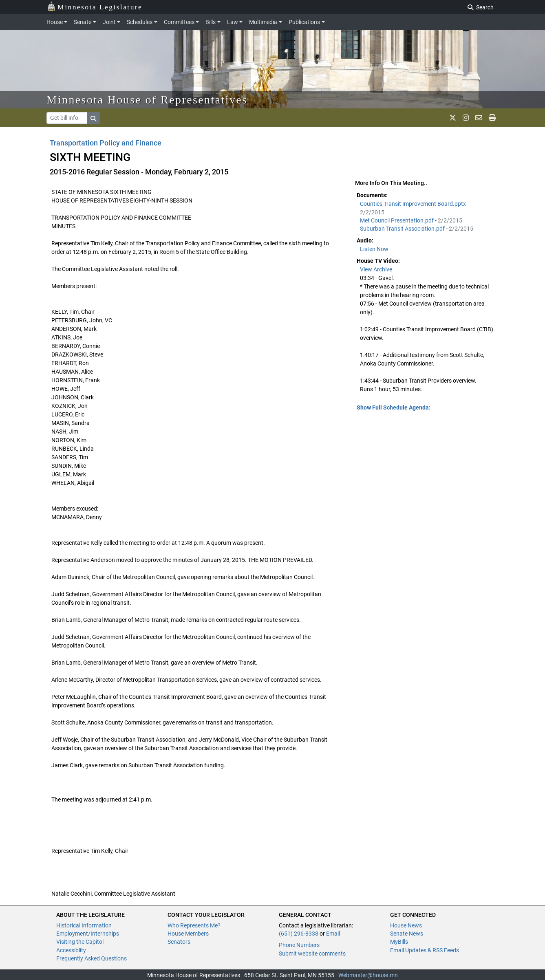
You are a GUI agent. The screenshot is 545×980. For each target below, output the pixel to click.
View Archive (376, 269)
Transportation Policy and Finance (106, 143)
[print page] (492, 118)
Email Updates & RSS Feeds (425, 950)
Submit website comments (312, 954)
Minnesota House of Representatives (147, 100)
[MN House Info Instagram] (466, 118)
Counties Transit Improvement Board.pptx (414, 204)
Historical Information (84, 925)
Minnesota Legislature (95, 6)
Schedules (140, 22)
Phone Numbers (299, 945)
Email (333, 934)
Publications (304, 22)
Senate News (407, 934)
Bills (211, 22)
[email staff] (479, 118)
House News (406, 925)
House (55, 22)
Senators (179, 942)
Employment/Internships (88, 934)
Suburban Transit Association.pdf (403, 229)
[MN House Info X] (453, 118)
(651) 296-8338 (299, 934)
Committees (179, 22)
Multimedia (263, 22)
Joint (109, 22)
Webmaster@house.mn (368, 975)
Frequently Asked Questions (92, 958)
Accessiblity (71, 950)
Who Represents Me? (194, 925)
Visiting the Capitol (80, 942)
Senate (83, 22)
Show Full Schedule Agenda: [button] (394, 407)
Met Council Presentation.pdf (397, 220)
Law (233, 22)
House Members (188, 934)
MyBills (399, 942)
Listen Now (374, 249)
